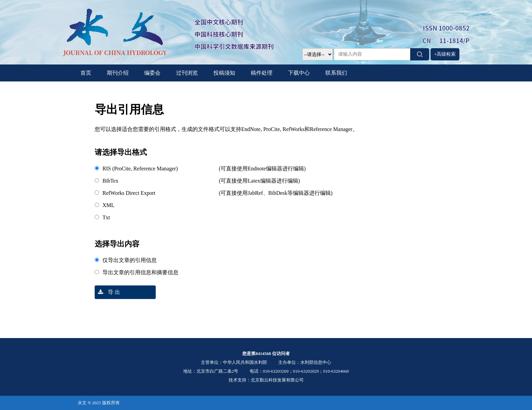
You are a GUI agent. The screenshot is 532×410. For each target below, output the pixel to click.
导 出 (107, 292)
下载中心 (299, 73)
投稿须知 (224, 73)
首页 (86, 73)
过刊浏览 (187, 73)
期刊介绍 (118, 73)
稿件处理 (262, 73)
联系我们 (336, 73)
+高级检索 (445, 54)
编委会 (152, 73)
